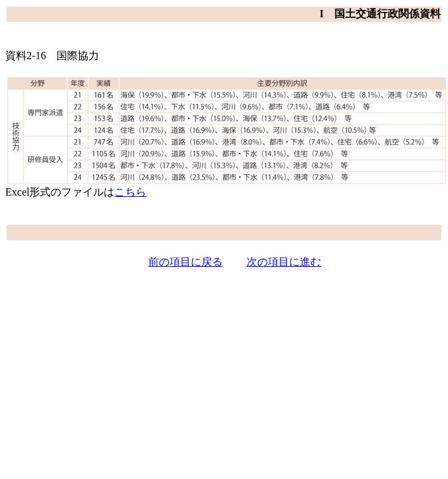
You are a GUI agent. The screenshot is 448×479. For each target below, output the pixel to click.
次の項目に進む (284, 262)
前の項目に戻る (185, 262)
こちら (130, 192)
